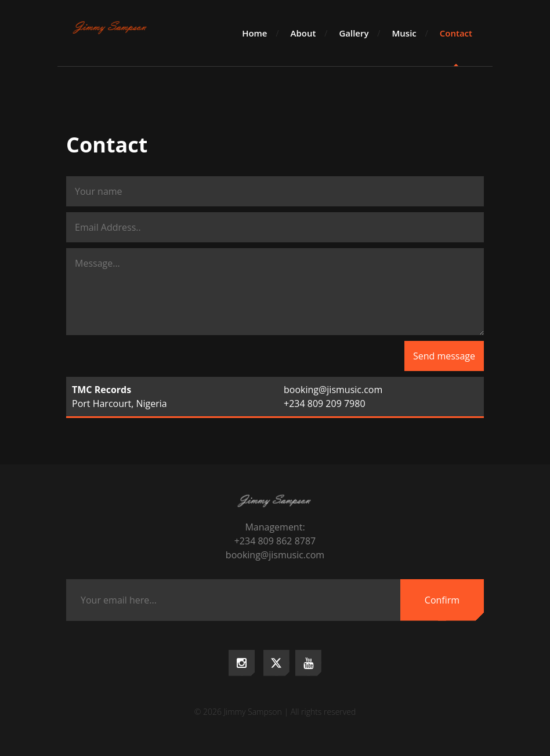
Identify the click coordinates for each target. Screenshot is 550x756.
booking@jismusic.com (333, 390)
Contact (456, 33)
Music (404, 33)
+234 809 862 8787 (275, 541)
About (303, 33)
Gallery (354, 33)
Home (254, 33)
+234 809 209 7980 (325, 404)
